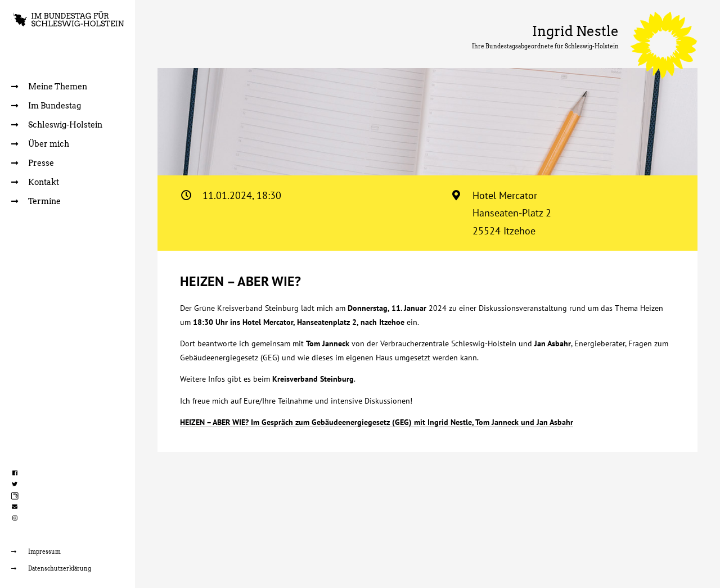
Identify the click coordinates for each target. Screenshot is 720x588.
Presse (33, 163)
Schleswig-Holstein (57, 125)
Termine (36, 201)
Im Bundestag (46, 106)
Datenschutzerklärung (51, 568)
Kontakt (35, 182)
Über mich (40, 144)
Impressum (36, 551)
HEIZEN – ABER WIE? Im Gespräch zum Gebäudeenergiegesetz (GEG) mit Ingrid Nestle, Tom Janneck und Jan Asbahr (377, 422)
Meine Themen (49, 87)
